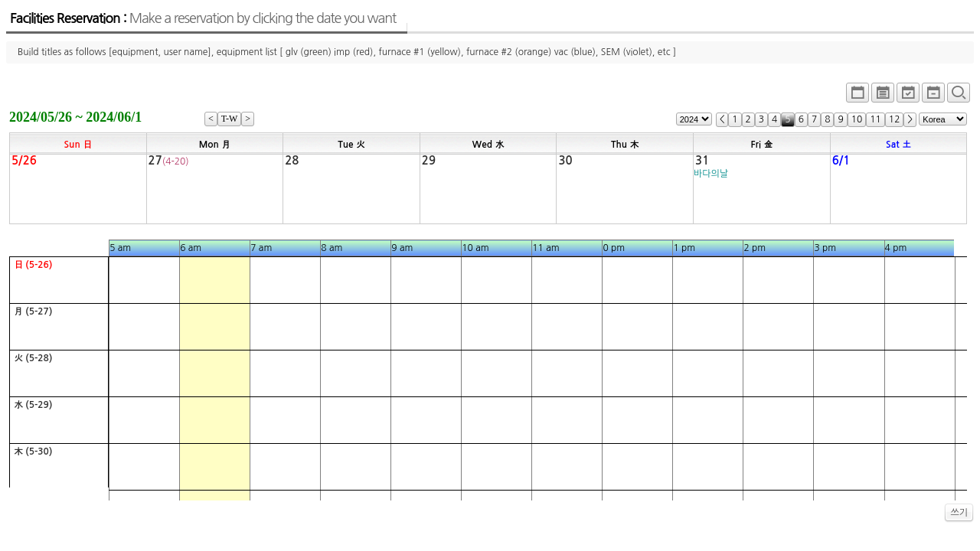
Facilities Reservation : (203, 18)
